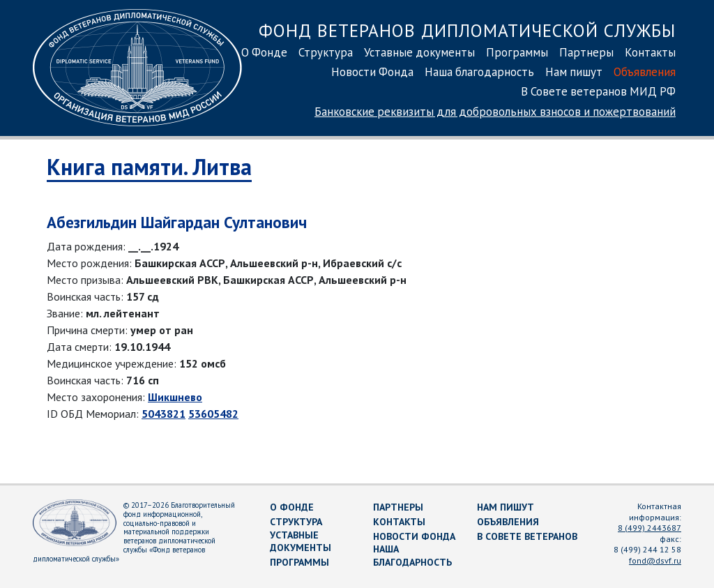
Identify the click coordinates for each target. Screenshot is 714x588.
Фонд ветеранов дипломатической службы (467, 30)
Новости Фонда (372, 72)
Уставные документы (419, 52)
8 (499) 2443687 (650, 528)
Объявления (645, 72)
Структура (326, 52)
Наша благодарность (479, 72)
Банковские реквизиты (495, 112)
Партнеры (586, 52)
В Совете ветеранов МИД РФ (598, 91)
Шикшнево (175, 397)
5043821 (164, 414)
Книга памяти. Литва (149, 167)
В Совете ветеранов (527, 536)
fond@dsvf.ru (655, 560)
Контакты (650, 52)
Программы (517, 52)
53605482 (213, 414)
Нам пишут (574, 72)
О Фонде (264, 52)
